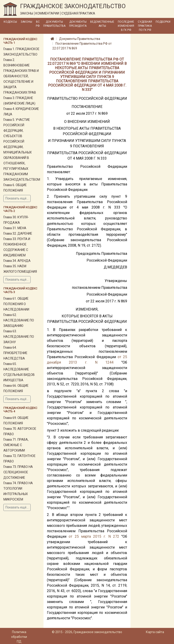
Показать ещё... (17, 198)
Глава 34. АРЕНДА (17, 261)
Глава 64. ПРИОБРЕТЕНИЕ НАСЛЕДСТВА (15, 353)
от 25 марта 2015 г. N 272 (94, 536)
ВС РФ (38, 24)
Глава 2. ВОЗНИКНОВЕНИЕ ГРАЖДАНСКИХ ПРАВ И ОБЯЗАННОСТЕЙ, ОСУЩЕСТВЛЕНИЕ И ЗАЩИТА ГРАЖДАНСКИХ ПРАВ (21, 76)
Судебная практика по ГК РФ (145, 26)
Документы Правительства (54, 24)
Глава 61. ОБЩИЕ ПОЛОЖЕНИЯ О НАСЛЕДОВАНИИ (16, 304)
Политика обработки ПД (19, 637)
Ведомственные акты (102, 24)
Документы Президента (78, 24)
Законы (26, 22)
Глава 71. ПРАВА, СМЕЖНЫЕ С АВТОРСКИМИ (16, 445)
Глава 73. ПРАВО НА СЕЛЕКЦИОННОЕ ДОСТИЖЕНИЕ (18, 472)
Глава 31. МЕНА (15, 228)
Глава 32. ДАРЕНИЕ (18, 233)
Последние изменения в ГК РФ (126, 26)
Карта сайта (155, 632)
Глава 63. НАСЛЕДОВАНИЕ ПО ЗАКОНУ (19, 337)
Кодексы (10, 22)
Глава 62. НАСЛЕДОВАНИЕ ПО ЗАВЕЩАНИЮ (19, 320)
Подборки (163, 22)
